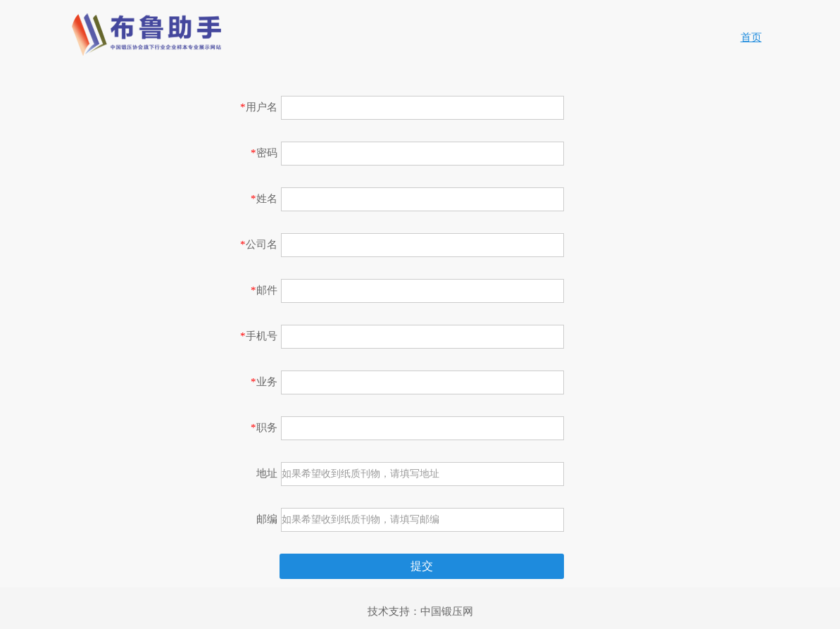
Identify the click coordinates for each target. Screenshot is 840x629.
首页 (751, 37)
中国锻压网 (447, 611)
